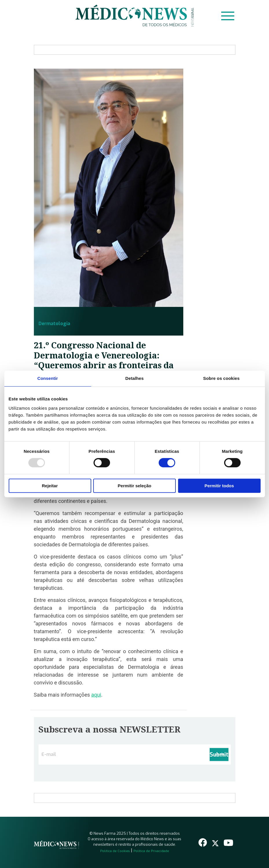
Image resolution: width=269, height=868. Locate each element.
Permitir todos (219, 486)
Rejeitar (50, 486)
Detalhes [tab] (134, 378)
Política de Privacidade (151, 851)
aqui (96, 695)
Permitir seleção (135, 486)
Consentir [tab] (48, 378)
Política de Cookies (115, 851)
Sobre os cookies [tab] (222, 378)
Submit (219, 754)
